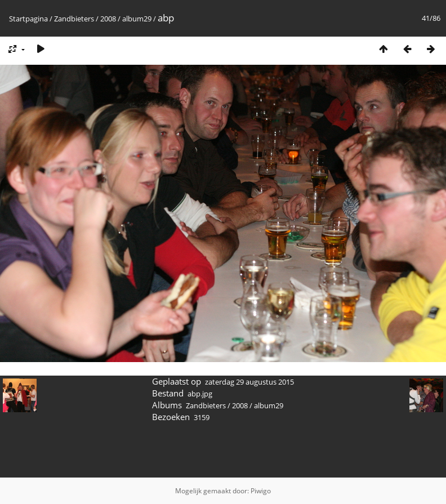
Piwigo (261, 491)
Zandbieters (74, 19)
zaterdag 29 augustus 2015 (249, 382)
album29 (137, 19)
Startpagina (28, 19)
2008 (108, 19)
